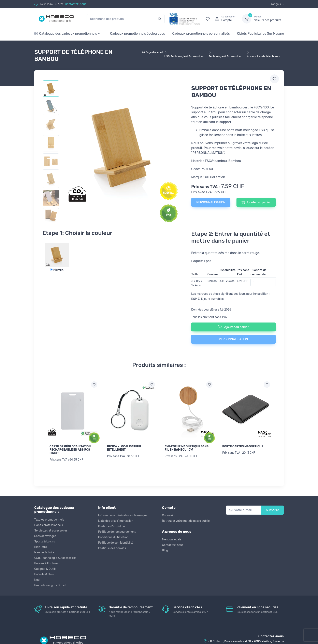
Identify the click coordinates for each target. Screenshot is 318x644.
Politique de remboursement (117, 532)
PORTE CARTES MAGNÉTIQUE (243, 446)
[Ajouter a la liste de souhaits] (94, 385)
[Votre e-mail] (244, 510)
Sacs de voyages (45, 536)
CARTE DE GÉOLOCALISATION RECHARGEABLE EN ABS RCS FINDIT (70, 450)
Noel (37, 580)
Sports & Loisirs (45, 542)
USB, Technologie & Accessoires (55, 558)
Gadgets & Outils (45, 569)
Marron (57, 270)
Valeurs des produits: (269, 19)
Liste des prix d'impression (116, 521)
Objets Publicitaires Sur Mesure (261, 34)
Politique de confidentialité (116, 543)
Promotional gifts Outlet (50, 585)
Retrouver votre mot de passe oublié (186, 521)
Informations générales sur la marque (123, 515)
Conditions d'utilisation (113, 537)
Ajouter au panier (256, 202)
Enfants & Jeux (44, 574)
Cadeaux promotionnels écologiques (138, 34)
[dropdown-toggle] (247, 19)
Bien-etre (41, 547)
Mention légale (172, 540)
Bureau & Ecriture (46, 563)
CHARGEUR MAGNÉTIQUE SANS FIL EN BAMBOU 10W (187, 448)
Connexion (169, 515)
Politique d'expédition (112, 526)
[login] (225, 19)
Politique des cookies (112, 548)
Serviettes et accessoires (51, 531)
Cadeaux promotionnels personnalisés (201, 34)
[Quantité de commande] (263, 282)
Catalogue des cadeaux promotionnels (66, 34)
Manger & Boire (44, 552)
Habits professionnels (49, 525)
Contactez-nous (76, 4)
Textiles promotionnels (49, 520)
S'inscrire (272, 510)
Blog (165, 550)
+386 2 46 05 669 (51, 4)
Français (276, 4)
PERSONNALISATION (211, 202)
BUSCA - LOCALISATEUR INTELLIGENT (124, 448)
